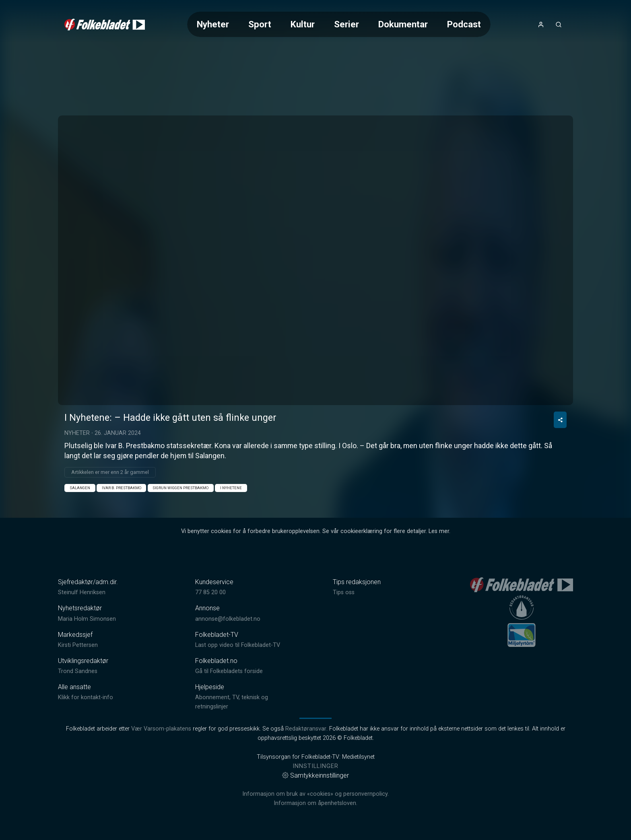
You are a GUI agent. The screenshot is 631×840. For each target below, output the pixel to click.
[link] (105, 25)
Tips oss (344, 592)
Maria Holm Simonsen (87, 619)
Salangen (80, 488)
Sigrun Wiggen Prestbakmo (180, 488)
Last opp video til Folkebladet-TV (238, 645)
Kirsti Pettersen (78, 645)
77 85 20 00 (210, 592)
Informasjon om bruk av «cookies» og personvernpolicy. (315, 794)
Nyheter (213, 24)
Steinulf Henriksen (82, 592)
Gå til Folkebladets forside (229, 671)
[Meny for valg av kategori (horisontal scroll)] (339, 24)
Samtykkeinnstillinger (315, 775)
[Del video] (560, 420)
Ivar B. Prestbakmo (122, 488)
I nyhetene (231, 488)
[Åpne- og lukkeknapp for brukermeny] (541, 25)
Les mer (439, 531)
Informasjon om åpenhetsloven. (315, 803)
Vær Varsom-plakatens (161, 729)
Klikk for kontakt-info (86, 697)
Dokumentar (403, 24)
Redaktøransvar (306, 729)
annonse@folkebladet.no (228, 619)
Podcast (464, 24)
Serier (346, 24)
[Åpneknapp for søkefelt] (559, 25)
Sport (260, 24)
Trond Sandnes (78, 671)
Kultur (303, 24)
